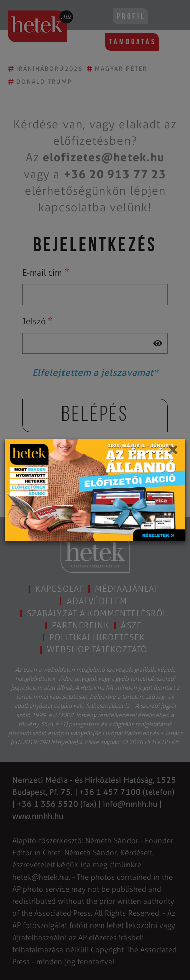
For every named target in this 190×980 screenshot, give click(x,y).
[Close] (173, 453)
